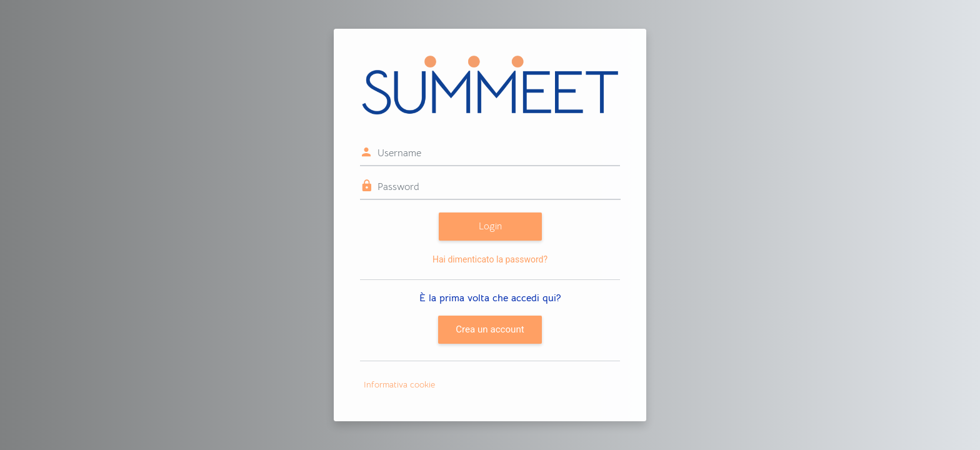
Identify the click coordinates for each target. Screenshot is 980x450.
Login (490, 226)
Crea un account (490, 329)
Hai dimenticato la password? (490, 259)
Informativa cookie (399, 384)
